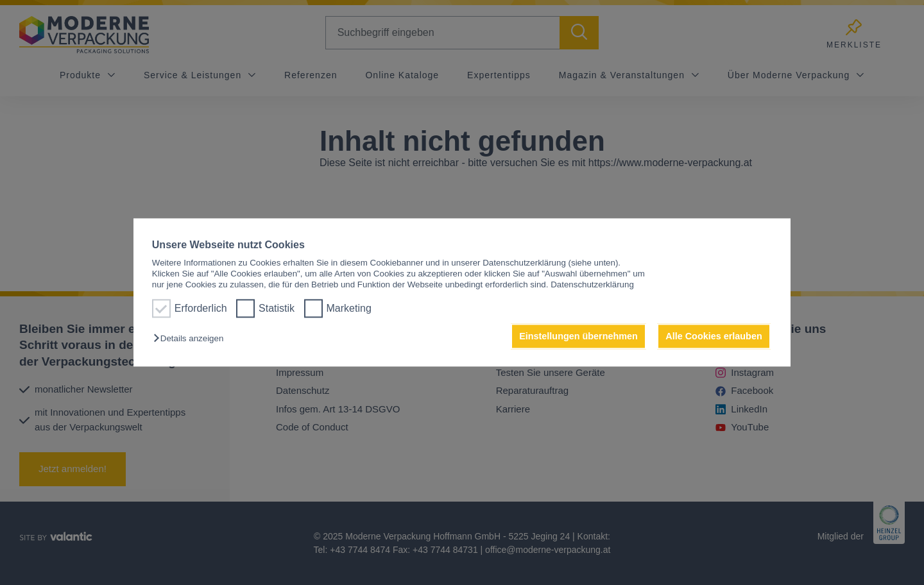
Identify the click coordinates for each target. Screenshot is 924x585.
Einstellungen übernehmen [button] (578, 336)
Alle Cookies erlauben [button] (714, 336)
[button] (192, 338)
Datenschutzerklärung (592, 285)
